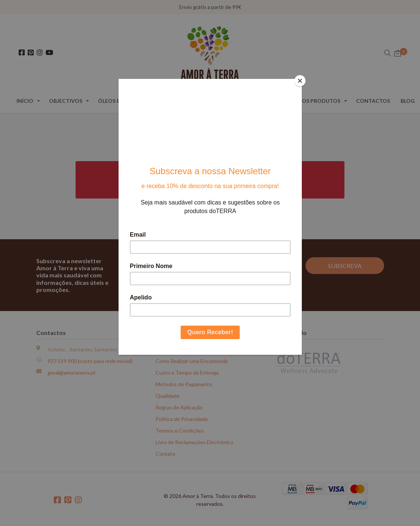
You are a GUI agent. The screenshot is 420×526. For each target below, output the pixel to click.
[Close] (300, 81)
